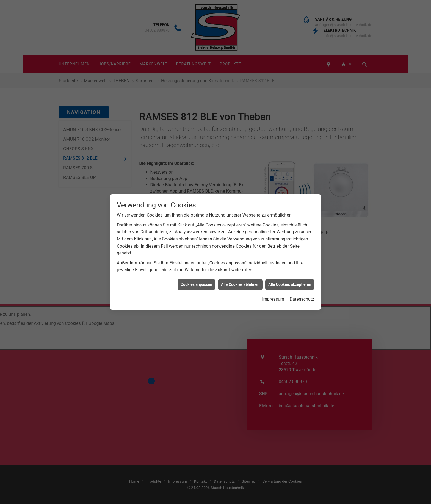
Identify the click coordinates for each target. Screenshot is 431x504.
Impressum (273, 288)
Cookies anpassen (196, 273)
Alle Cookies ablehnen (240, 273)
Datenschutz (302, 288)
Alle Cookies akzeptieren (290, 273)
